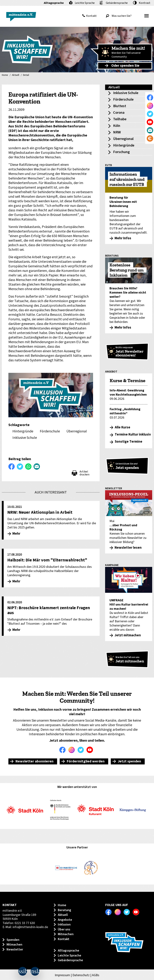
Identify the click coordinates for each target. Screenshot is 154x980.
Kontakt (91, 16)
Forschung (121, 152)
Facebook (63, 750)
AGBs (96, 975)
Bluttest (120, 106)
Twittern (20, 466)
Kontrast (145, 3)
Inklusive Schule (126, 93)
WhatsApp (28, 466)
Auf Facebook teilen (12, 466)
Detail (26, 75)
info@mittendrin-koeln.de (30, 927)
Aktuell (16, 75)
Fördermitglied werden (86, 761)
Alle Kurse (123, 427)
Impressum (62, 975)
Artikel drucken (84, 473)
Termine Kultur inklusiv (133, 435)
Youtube (91, 750)
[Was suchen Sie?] (122, 16)
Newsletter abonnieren (34, 761)
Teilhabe (120, 119)
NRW (117, 132)
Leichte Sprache (85, 3)
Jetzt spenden (129, 761)
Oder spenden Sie (125, 66)
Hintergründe (124, 145)
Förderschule (123, 99)
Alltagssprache (54, 3)
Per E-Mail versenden (37, 466)
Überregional (123, 139)
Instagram (72, 750)
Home (5, 75)
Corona (119, 113)
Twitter (82, 750)
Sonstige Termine (129, 442)
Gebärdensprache (117, 3)
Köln (117, 126)
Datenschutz (81, 975)
